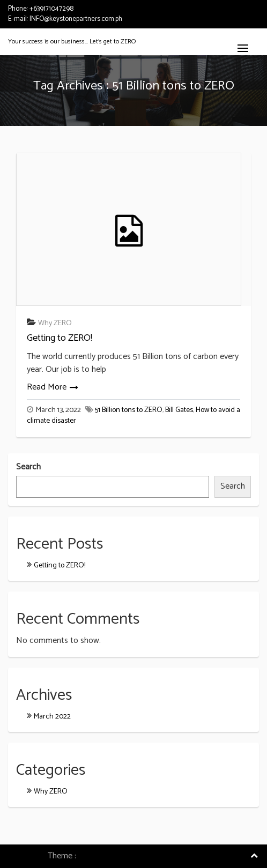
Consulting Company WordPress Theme (149, 856)
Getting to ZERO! (60, 338)
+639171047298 (51, 9)
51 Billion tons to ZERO (129, 410)
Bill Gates (179, 410)
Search (28, 467)
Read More (47, 387)
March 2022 (52, 717)
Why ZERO (55, 323)
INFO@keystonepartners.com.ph (76, 19)
